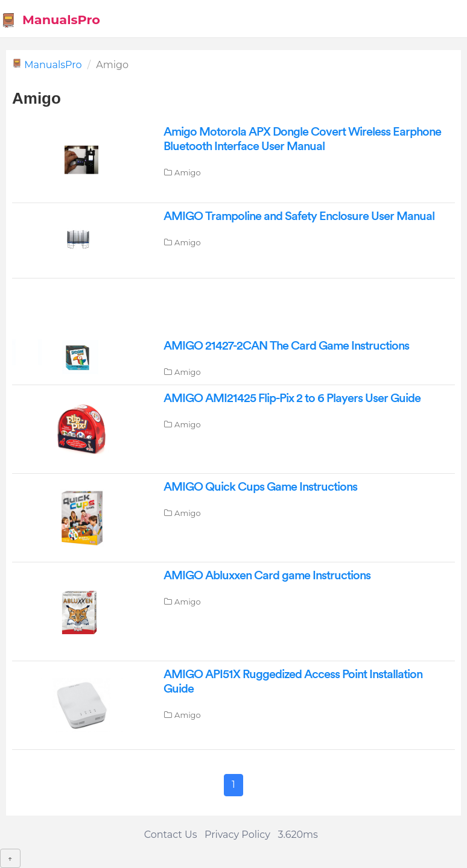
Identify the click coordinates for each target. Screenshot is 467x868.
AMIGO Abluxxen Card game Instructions (267, 576)
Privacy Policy (237, 835)
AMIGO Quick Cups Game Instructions (260, 487)
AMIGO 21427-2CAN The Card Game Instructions (286, 346)
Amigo (188, 172)
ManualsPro (50, 20)
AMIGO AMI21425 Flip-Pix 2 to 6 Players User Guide (292, 398)
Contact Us (171, 835)
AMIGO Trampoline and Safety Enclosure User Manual (299, 216)
